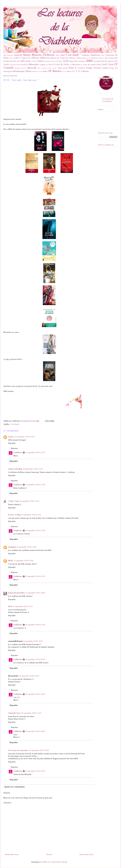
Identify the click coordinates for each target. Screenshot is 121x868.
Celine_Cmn (14, 501)
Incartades (97, 61)
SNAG (45, 71)
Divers (12, 58)
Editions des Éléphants (90, 58)
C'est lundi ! (73, 55)
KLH (10, 606)
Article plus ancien (86, 854)
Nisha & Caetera (77, 68)
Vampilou (12, 547)
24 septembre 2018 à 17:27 (35, 452)
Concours (109, 55)
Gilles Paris (25, 61)
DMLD (17, 58)
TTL (73, 71)
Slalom (28, 71)
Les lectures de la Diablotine (108, 100)
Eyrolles (13, 61)
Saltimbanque (18, 71)
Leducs (99, 65)
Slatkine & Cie (37, 71)
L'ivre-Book (21, 65)
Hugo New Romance (77, 61)
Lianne (11, 437)
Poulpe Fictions (93, 68)
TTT (78, 71)
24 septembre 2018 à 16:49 (27, 547)
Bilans (58, 55)
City (103, 55)
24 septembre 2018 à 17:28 (35, 485)
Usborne (85, 71)
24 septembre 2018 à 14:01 (30, 501)
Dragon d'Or (26, 58)
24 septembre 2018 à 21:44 (23, 606)
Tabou (69, 71)
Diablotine (18, 452)
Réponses (14, 448)
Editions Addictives (41, 58)
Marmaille (32, 68)
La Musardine (32, 64)
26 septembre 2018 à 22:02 (35, 771)
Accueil (49, 854)
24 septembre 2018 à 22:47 (33, 641)
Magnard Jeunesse (21, 68)
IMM (89, 61)
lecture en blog (14, 515)
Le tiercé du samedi (88, 65)
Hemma (53, 61)
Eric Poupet (110, 58)
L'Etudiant (13, 65)
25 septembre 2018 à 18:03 (35, 694)
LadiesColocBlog (15, 469)
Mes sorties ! (53, 68)
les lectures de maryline (18, 750)
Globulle (34, 61)
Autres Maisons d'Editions (39, 55)
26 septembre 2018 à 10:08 (39, 750)
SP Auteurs (55, 71)
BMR (63, 55)
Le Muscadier (75, 65)
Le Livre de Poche (61, 64)
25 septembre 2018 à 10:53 (29, 676)
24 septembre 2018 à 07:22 (25, 437)
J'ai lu (104, 61)
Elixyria (102, 58)
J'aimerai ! (111, 61)
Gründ (40, 61)
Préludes (105, 68)
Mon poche (63, 68)
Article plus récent (12, 854)
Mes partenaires (43, 68)
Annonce (10, 55)
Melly (11, 561)
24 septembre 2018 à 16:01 (31, 515)
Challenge (85, 55)
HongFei (59, 61)
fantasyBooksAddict (17, 593)
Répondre (12, 443)
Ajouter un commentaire (15, 787)
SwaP (64, 71)
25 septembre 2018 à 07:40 (35, 625)
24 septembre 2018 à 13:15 (33, 469)
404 (5, 55)
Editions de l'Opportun (59, 58)
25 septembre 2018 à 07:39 (35, 576)
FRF (18, 61)
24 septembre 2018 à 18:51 (35, 593)
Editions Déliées (75, 58)
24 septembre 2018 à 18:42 (24, 561)
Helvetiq (46, 61)
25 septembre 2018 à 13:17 (31, 713)
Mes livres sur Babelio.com (106, 145)
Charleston (95, 55)
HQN (66, 61)
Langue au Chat (46, 65)
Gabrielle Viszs (14, 713)
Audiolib (18, 55)
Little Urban (108, 64)
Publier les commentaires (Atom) (55, 862)
